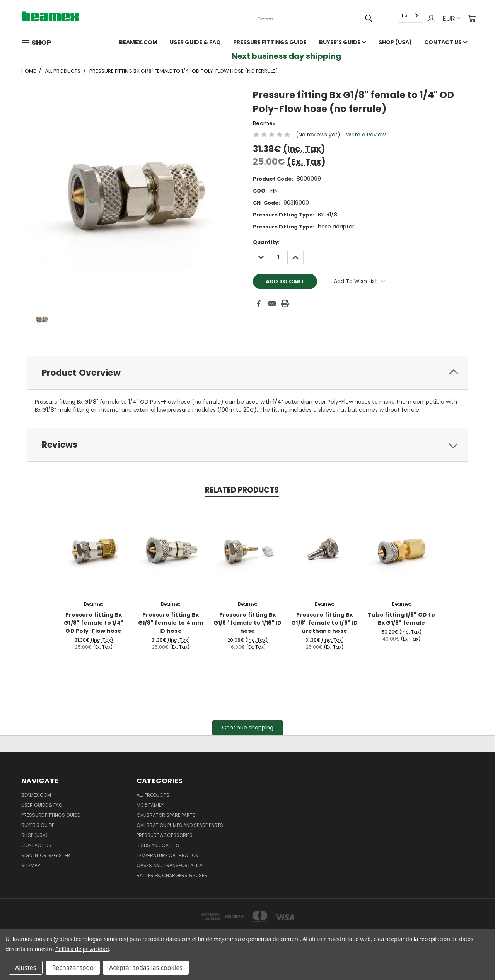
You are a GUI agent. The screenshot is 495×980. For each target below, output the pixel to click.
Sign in (30, 855)
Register (59, 855)
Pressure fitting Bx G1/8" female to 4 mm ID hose (171, 623)
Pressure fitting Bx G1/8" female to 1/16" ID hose (248, 623)
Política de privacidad (82, 949)
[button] (248, 728)
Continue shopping (248, 728)
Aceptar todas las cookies (146, 968)
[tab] (247, 373)
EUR (451, 18)
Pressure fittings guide (270, 42)
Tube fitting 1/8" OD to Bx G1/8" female (401, 619)
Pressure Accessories (165, 835)
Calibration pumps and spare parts (180, 825)
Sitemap (31, 865)
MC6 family (150, 805)
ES (405, 15)
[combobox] (411, 15)
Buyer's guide (343, 42)
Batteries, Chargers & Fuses (172, 875)
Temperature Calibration (167, 855)
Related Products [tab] (242, 490)
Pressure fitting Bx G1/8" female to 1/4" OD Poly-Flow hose (94, 623)
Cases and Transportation (170, 865)
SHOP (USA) (395, 42)
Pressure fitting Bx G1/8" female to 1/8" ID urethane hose (324, 623)
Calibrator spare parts (166, 815)
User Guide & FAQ (195, 42)
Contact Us (446, 42)
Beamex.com (138, 42)
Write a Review (366, 135)
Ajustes (26, 968)
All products (153, 795)
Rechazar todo (73, 968)
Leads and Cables (158, 845)
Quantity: (266, 242)
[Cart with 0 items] (472, 19)
